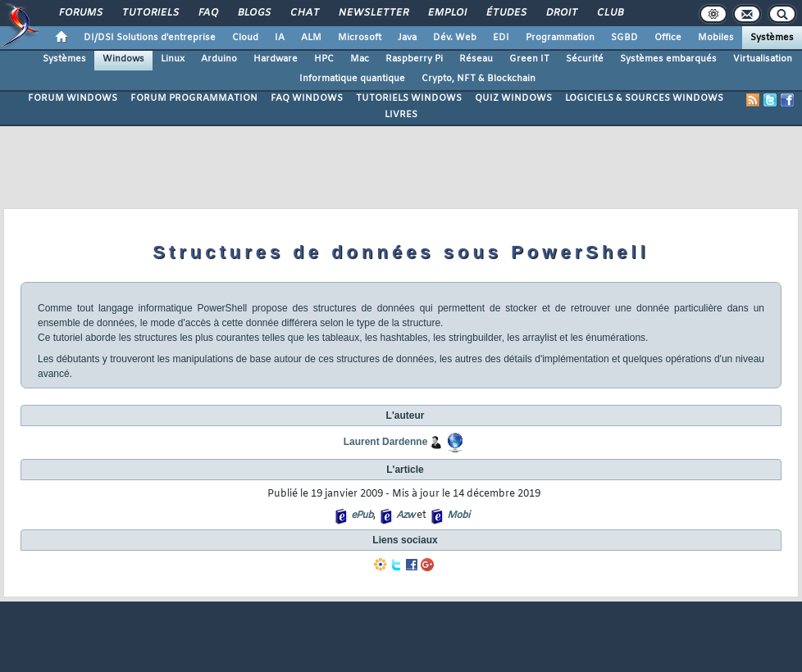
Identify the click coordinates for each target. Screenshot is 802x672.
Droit (561, 13)
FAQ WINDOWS (307, 98)
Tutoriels (150, 13)
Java (407, 38)
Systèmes (772, 38)
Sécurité (585, 59)
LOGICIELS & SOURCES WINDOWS (644, 98)
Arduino (219, 59)
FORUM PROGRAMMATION (194, 98)
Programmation (560, 38)
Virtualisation (763, 59)
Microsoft (360, 38)
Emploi (447, 13)
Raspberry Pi (414, 59)
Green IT (529, 59)
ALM (311, 38)
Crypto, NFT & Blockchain (478, 79)
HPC (324, 59)
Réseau (476, 59)
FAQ (207, 13)
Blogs (253, 13)
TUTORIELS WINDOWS (409, 98)
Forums (80, 13)
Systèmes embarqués (668, 59)
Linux (173, 59)
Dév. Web (455, 38)
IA (280, 38)
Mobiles (716, 38)
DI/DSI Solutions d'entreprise (150, 38)
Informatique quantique (352, 79)
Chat (304, 13)
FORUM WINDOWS (73, 98)
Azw (405, 515)
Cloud (245, 38)
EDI (501, 38)
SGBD (624, 38)
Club (609, 13)
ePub (362, 515)
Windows (123, 59)
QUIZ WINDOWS (513, 98)
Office (668, 38)
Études (506, 13)
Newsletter (373, 13)
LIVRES (401, 115)
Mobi (458, 515)
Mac (360, 59)
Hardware (276, 59)
